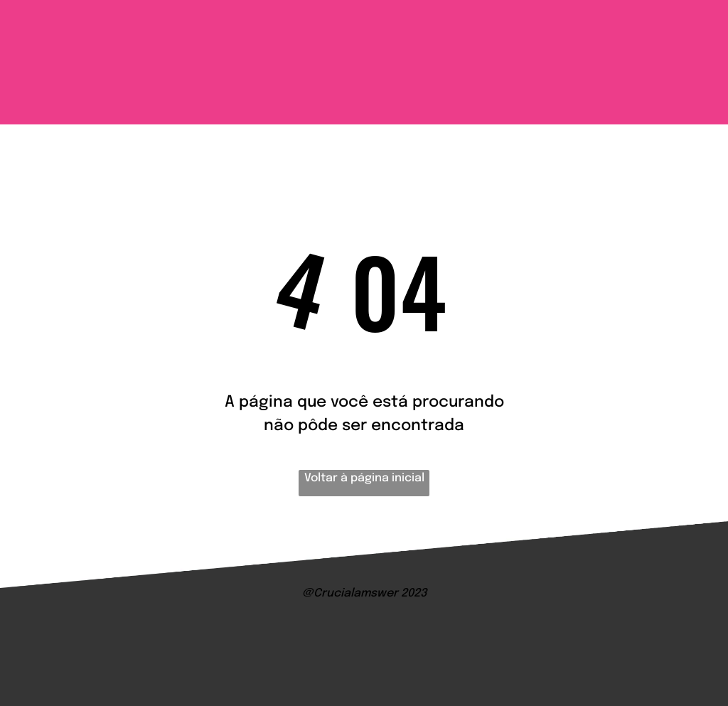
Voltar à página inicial (364, 478)
